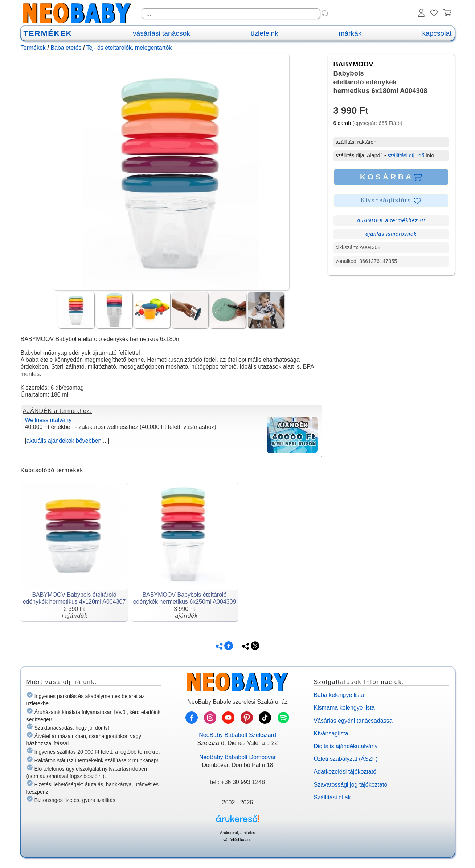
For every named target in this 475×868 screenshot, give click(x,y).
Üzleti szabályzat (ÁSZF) (346, 759)
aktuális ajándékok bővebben (64, 441)
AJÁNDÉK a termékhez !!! (391, 220)
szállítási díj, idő (406, 155)
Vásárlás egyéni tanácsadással (354, 721)
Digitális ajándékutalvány (346, 746)
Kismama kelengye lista (344, 708)
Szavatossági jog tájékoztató (351, 785)
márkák (350, 33)
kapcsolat (437, 33)
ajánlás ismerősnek (391, 234)
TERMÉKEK (48, 33)
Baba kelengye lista (339, 695)
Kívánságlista (331, 733)
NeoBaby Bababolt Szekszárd (238, 735)
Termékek (33, 48)
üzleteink (265, 33)
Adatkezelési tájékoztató (345, 772)
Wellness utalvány (48, 420)
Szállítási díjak (332, 797)
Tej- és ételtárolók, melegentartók (129, 48)
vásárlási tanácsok (161, 33)
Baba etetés (66, 48)
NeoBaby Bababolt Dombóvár (238, 757)
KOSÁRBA (391, 177)
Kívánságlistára (391, 201)
